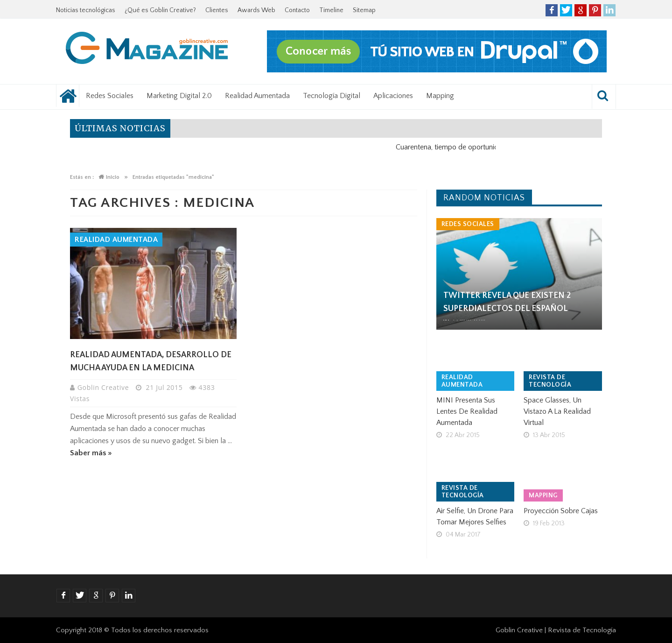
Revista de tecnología (550, 381)
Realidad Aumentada (257, 96)
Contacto (297, 10)
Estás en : (82, 177)
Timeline (331, 10)
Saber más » (91, 453)
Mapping (440, 96)
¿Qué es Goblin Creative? (160, 10)
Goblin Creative (104, 387)
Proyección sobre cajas (561, 511)
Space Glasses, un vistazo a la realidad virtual (557, 411)
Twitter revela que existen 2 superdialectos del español (507, 302)
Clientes (217, 10)
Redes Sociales (110, 96)
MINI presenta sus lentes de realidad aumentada (467, 411)
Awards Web (256, 10)
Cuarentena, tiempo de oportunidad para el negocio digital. (492, 147)
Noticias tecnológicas (86, 10)
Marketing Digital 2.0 (179, 96)
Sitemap (364, 10)
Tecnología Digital (332, 96)
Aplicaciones (393, 96)
